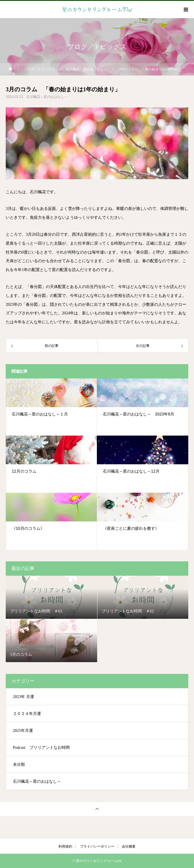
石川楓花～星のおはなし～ (47, 97)
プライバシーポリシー (97, 846)
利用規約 (65, 846)
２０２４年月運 (27, 714)
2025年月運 (23, 731)
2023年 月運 (23, 697)
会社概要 (129, 846)
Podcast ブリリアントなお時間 (41, 748)
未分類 (19, 764)
